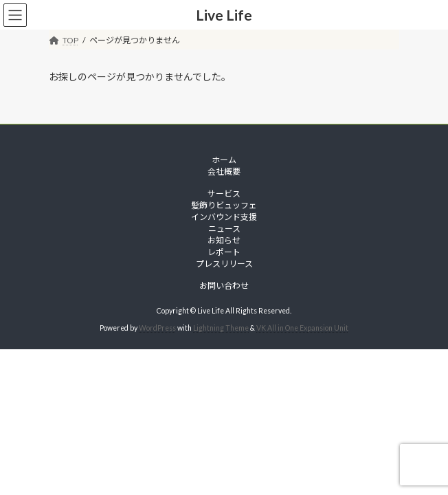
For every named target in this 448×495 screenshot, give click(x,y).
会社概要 (224, 172)
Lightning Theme (221, 328)
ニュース (224, 229)
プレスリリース (224, 264)
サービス (224, 194)
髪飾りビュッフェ (224, 205)
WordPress (157, 328)
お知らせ (224, 240)
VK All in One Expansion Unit (302, 328)
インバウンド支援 (224, 217)
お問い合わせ (224, 286)
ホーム (224, 160)
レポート (224, 252)
